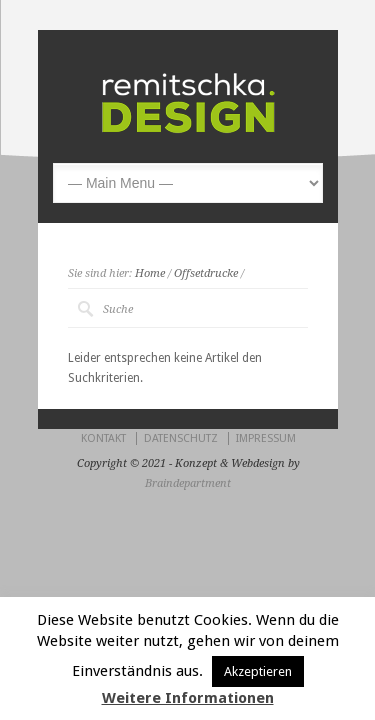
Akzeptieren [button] (258, 671)
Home (150, 273)
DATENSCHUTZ (181, 438)
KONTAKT (103, 438)
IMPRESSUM (266, 438)
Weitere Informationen (188, 698)
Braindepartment (188, 483)
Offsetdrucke (206, 273)
